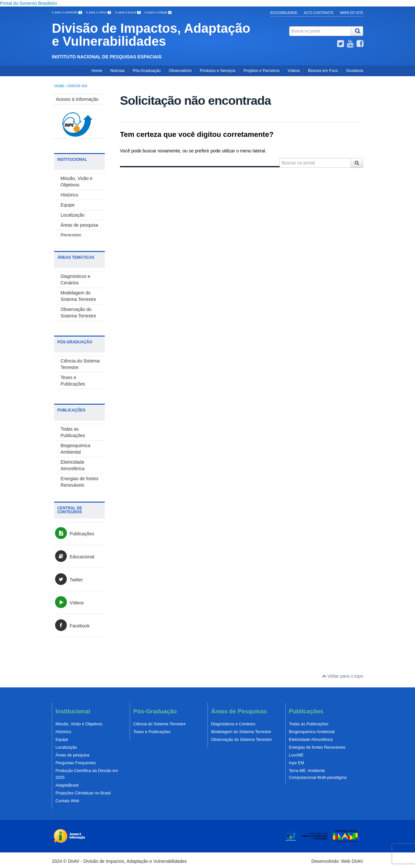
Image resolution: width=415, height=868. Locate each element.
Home (97, 71)
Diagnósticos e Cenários (233, 724)
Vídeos (294, 71)
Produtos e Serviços (218, 71)
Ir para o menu (99, 12)
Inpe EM (296, 763)
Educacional (74, 557)
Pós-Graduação (147, 71)
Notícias (117, 71)
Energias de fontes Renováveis (317, 747)
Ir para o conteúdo (67, 12)
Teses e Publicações (152, 732)
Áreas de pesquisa (79, 225)
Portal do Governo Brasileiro (29, 3)
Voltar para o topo (343, 676)
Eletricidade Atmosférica (311, 740)
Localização (73, 215)
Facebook (72, 626)
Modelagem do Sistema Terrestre (241, 732)
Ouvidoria (355, 71)
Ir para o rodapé (158, 12)
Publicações (74, 534)
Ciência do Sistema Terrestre (159, 724)
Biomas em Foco (323, 71)
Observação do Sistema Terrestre (241, 740)
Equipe (68, 205)
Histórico (69, 195)
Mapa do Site (352, 13)
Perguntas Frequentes (76, 763)
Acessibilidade (284, 13)
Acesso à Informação (77, 99)
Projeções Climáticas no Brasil (83, 793)
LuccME (296, 755)
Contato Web (67, 801)
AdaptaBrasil (67, 785)
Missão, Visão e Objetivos (79, 724)
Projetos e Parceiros (261, 71)
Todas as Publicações (309, 724)
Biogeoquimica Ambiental (312, 732)
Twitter (69, 580)
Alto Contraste (319, 13)
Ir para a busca (128, 12)
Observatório (180, 71)
